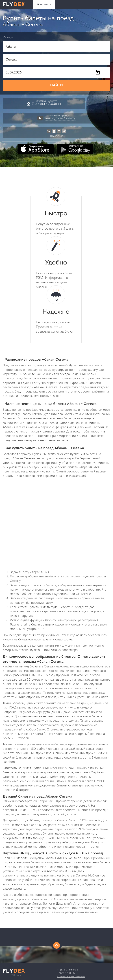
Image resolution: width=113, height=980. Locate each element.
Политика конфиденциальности (71, 977)
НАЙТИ (57, 85)
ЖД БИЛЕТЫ (44, 4)
